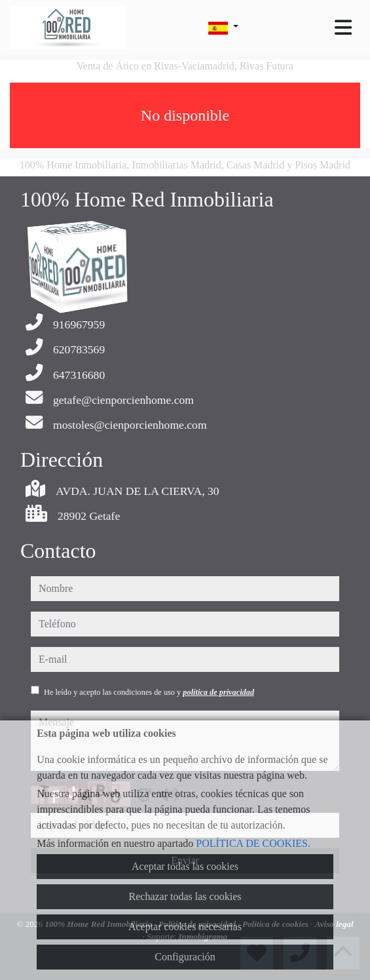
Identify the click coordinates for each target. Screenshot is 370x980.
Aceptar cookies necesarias (185, 927)
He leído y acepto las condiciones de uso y (149, 692)
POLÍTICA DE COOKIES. (253, 843)
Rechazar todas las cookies (185, 896)
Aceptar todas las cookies (185, 866)
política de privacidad (218, 692)
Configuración (185, 957)
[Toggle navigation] (343, 28)
